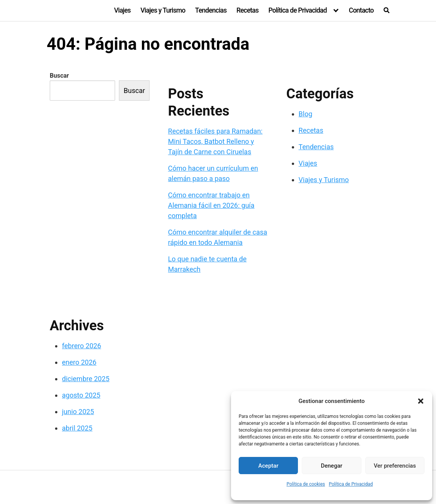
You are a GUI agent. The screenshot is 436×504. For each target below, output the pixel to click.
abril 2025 (77, 428)
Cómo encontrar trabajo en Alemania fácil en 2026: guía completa (211, 205)
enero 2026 (79, 362)
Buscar (59, 76)
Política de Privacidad (351, 484)
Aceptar (268, 466)
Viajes (122, 10)
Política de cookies (306, 484)
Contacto (361, 10)
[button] (421, 401)
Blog (306, 114)
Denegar (332, 466)
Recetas (247, 10)
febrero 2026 (81, 346)
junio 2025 (78, 412)
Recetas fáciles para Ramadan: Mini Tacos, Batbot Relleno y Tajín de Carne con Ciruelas (215, 141)
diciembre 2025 (86, 379)
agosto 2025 (81, 395)
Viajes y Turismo (163, 10)
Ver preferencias (395, 466)
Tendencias (211, 10)
